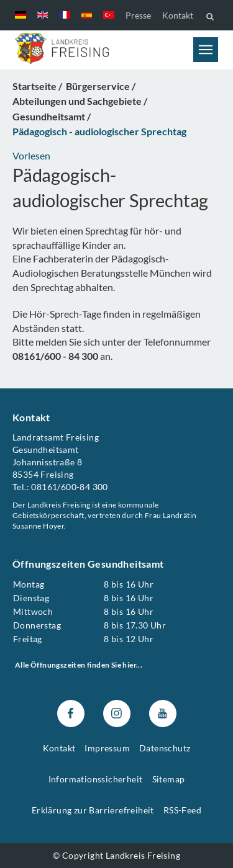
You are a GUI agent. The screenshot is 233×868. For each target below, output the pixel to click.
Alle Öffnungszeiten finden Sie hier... (79, 665)
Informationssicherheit (96, 778)
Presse (138, 15)
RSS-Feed (182, 809)
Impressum (107, 748)
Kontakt (178, 15)
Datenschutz (165, 748)
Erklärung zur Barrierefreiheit (93, 809)
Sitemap (169, 778)
